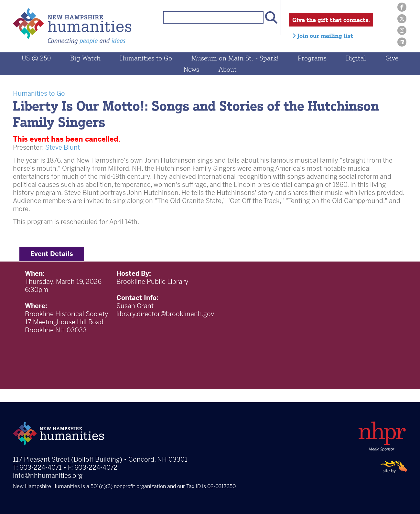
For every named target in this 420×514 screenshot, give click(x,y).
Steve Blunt (63, 148)
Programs (312, 58)
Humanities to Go (146, 58)
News (191, 69)
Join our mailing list (323, 36)
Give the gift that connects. (331, 20)
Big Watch (85, 58)
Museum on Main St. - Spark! (235, 58)
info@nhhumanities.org (48, 476)
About (228, 69)
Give (392, 58)
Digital (356, 58)
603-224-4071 (41, 468)
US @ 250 (36, 58)
